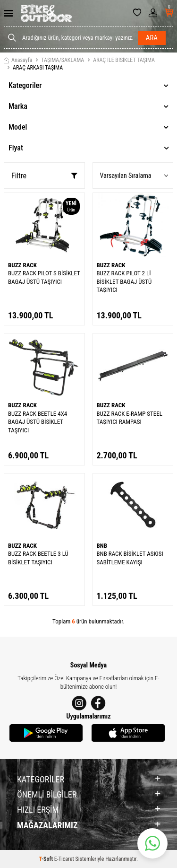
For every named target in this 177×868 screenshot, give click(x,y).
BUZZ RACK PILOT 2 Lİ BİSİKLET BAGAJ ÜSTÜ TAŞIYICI (124, 281)
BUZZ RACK (22, 265)
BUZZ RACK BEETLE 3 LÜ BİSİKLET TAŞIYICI (38, 558)
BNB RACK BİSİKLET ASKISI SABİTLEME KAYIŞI (130, 558)
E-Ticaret (64, 859)
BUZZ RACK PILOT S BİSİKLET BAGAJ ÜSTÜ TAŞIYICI (44, 277)
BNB (102, 546)
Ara (152, 38)
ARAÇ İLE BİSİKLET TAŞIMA (124, 60)
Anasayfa (18, 60)
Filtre (44, 176)
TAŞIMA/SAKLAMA (63, 60)
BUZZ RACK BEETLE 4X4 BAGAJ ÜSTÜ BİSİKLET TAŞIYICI (38, 422)
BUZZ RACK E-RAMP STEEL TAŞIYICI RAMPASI (130, 418)
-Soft (47, 859)
